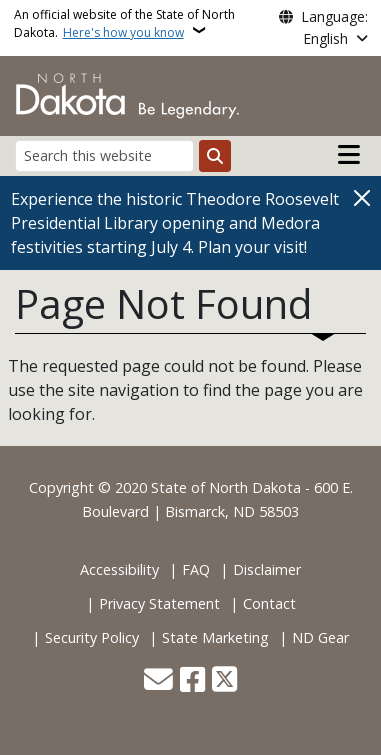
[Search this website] (104, 155)
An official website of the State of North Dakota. (124, 23)
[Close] (362, 197)
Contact (269, 603)
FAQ (196, 569)
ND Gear (320, 637)
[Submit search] (215, 156)
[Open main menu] (349, 155)
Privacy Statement (159, 603)
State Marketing (215, 637)
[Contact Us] (158, 681)
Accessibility (119, 569)
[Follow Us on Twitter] (224, 681)
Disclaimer (267, 569)
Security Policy (92, 637)
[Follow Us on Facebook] (192, 681)
